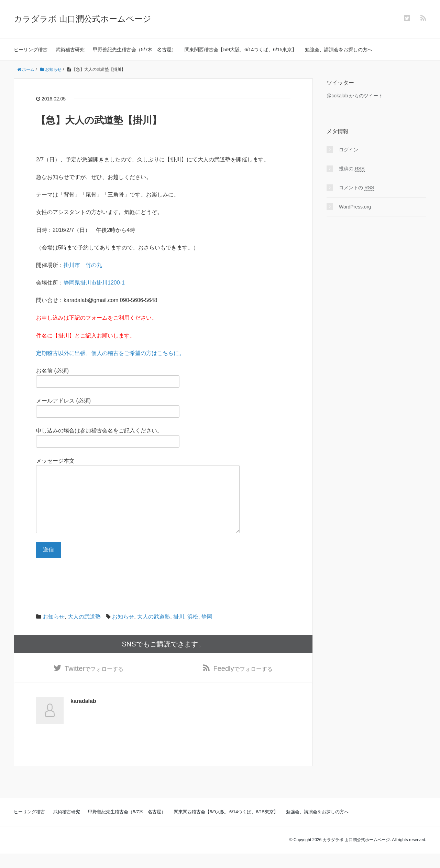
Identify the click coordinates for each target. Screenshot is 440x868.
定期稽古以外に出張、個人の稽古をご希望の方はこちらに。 (110, 353)
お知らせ (54, 630)
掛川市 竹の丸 (83, 265)
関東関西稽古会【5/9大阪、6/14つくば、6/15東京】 (241, 50)
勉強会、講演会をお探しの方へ (339, 50)
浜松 (193, 630)
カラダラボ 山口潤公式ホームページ (82, 19)
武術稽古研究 (70, 50)
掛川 (179, 630)
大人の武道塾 (84, 630)
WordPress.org (355, 207)
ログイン (349, 150)
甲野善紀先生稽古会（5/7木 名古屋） (135, 50)
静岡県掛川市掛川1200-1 (94, 283)
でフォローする (94, 683)
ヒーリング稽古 (31, 50)
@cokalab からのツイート (355, 96)
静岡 (207, 630)
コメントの (357, 188)
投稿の (352, 169)
